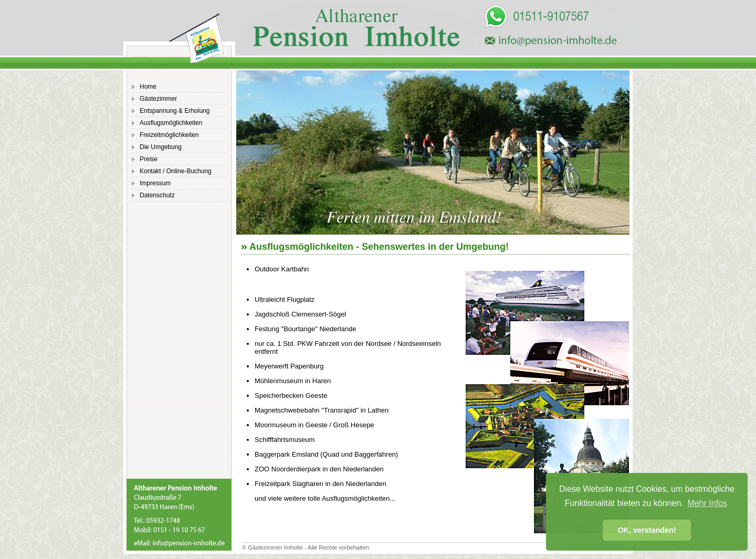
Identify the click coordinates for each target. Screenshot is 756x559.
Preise (149, 159)
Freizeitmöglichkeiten (169, 135)
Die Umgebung (161, 147)
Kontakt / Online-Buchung (176, 171)
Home (148, 87)
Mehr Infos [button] (707, 503)
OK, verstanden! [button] (647, 530)
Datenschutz (157, 195)
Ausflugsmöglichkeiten (171, 123)
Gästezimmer (158, 99)
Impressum (155, 183)
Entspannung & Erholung (175, 111)
